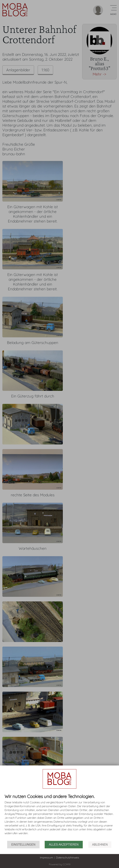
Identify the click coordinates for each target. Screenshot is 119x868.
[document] (59, 817)
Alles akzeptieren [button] (64, 845)
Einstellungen (23, 845)
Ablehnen (100, 845)
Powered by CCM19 (60, 864)
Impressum (47, 858)
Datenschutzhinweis (68, 858)
